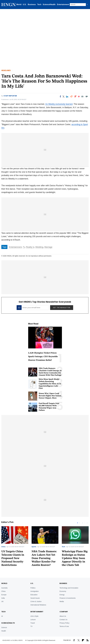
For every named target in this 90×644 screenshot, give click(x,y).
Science (4, 627)
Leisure (33, 620)
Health (4, 631)
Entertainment (63, 4)
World (19, 4)
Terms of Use (64, 626)
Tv (24, 247)
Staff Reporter (10, 96)
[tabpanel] (45, 547)
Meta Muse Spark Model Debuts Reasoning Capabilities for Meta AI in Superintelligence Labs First (50, 384)
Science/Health (49, 4)
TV (31, 626)
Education (34, 595)
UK (2, 601)
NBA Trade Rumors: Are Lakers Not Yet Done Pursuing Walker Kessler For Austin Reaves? (44, 558)
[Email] (82, 96)
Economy (63, 591)
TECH (3, 612)
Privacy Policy (64, 623)
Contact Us (63, 620)
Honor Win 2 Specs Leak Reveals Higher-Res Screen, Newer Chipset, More (50, 396)
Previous (82, 523)
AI (2, 616)
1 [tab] (78, 523)
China (3, 547)
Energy (62, 595)
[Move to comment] (87, 96)
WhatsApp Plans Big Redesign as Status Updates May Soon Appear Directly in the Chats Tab (75, 558)
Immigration (35, 591)
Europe (4, 595)
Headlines (6, 70)
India (3, 598)
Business (32, 4)
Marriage (48, 247)
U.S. (25, 4)
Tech (39, 4)
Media (62, 601)
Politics (33, 588)
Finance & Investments (68, 598)
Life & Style (34, 616)
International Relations (38, 605)
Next (87, 523)
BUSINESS (63, 583)
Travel (33, 623)
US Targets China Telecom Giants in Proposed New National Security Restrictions (13, 558)
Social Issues (35, 598)
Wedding (39, 247)
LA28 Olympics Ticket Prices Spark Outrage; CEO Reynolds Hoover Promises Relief (43, 357)
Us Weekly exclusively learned (59, 104)
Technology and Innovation (69, 588)
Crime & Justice (36, 601)
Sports (34, 547)
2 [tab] (79, 523)
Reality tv (30, 247)
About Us (63, 616)
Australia (4, 588)
